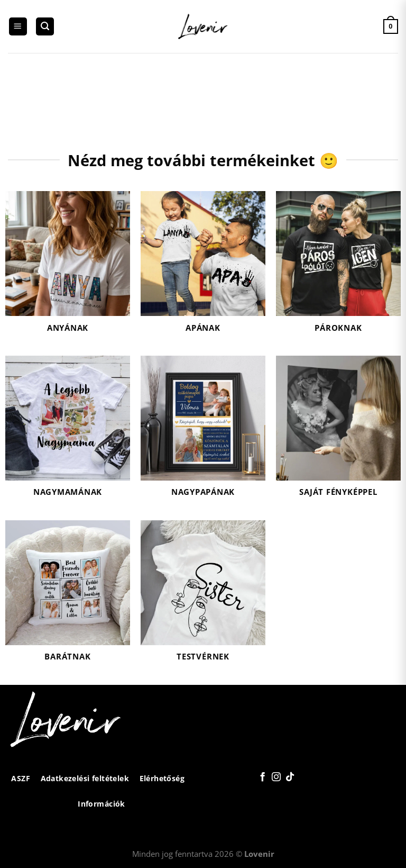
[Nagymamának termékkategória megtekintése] (68, 433)
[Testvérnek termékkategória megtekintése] (203, 597)
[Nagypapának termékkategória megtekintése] (203, 433)
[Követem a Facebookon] (262, 777)
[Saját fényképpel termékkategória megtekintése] (338, 433)
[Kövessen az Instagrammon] (276, 777)
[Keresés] (45, 27)
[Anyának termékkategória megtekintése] (68, 268)
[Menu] (18, 27)
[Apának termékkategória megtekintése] (203, 268)
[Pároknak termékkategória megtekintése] (338, 268)
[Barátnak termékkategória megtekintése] (68, 597)
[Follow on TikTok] (289, 777)
